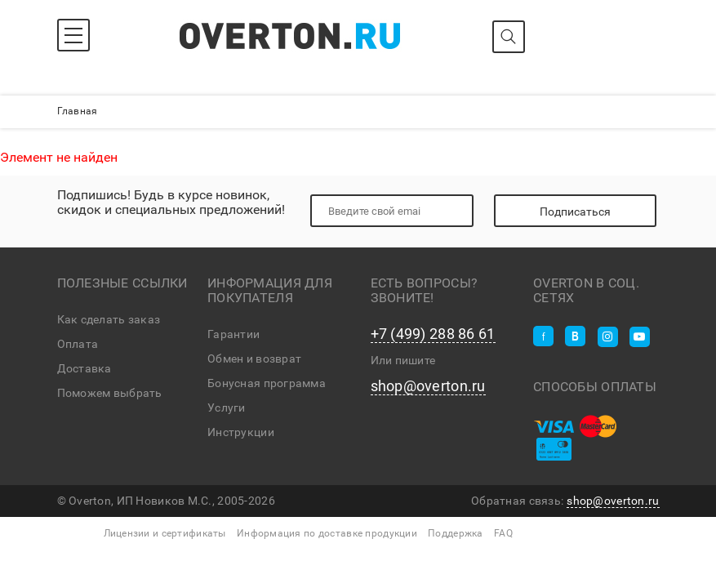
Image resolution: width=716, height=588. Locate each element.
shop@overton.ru (428, 386)
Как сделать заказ (109, 319)
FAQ (503, 533)
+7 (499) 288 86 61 (433, 334)
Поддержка (456, 533)
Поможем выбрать (110, 393)
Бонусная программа (267, 383)
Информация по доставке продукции (327, 533)
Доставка (84, 368)
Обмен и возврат (254, 359)
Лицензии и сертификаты (165, 533)
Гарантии (233, 334)
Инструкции (241, 432)
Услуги (227, 408)
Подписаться (575, 212)
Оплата (78, 344)
